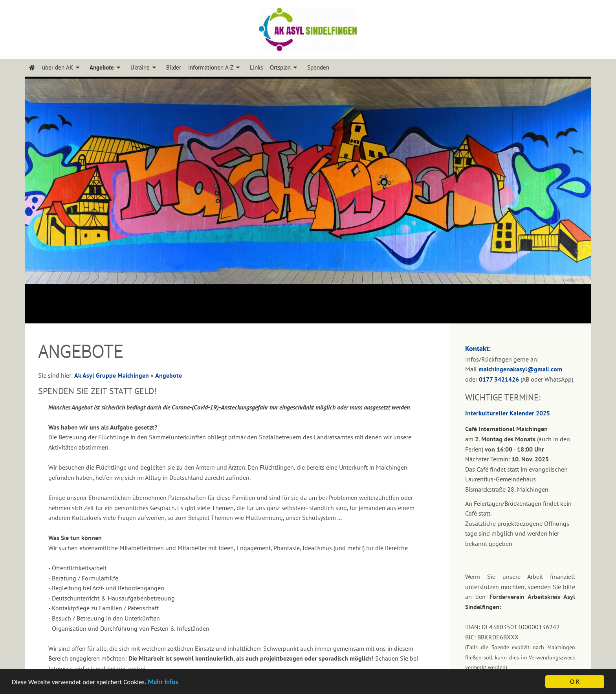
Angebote (169, 375)
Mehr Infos (163, 683)
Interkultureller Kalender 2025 (508, 413)
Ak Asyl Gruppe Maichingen (112, 375)
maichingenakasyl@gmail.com (520, 369)
